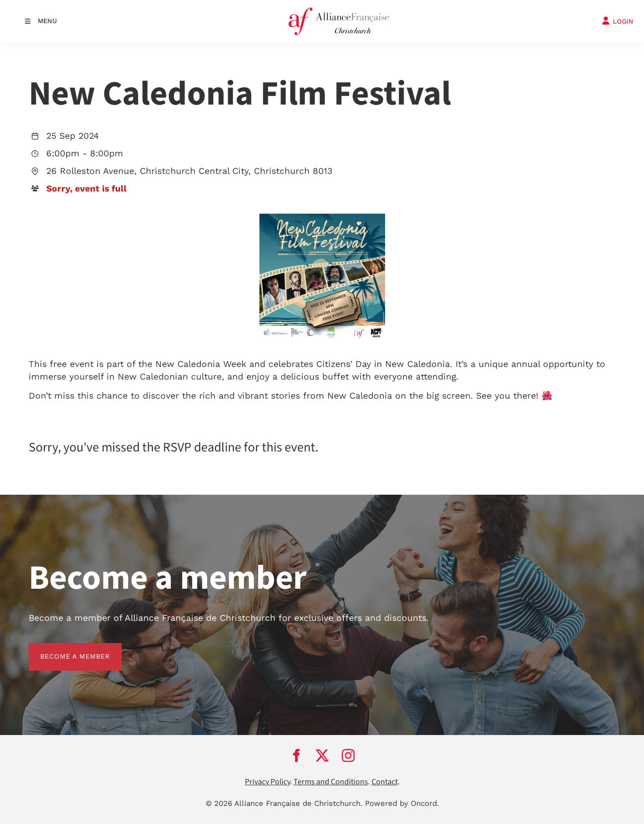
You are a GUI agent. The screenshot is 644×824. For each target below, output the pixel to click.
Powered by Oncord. (402, 803)
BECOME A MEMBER (64, 649)
